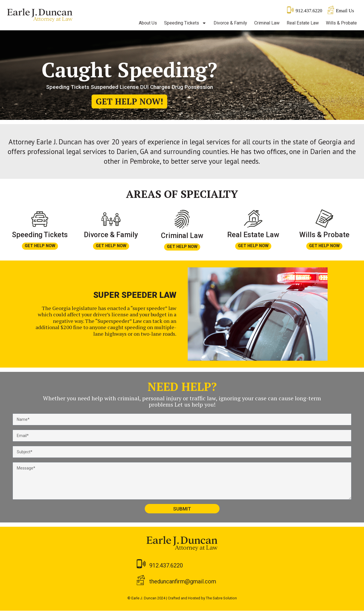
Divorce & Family (230, 23)
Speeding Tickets (185, 23)
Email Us (345, 11)
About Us (148, 23)
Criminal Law (267, 23)
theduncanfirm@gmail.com (183, 586)
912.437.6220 (309, 11)
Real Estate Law (303, 23)
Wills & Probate (341, 23)
